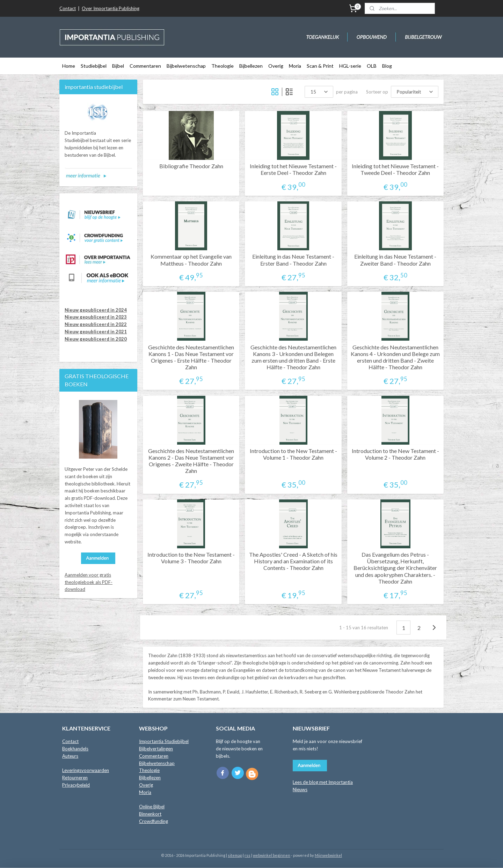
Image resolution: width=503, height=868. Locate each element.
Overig (276, 66)
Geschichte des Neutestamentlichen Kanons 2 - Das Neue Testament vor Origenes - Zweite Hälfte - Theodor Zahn (191, 461)
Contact (68, 8)
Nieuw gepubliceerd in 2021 (96, 332)
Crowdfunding (154, 821)
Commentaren (145, 66)
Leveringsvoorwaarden (86, 770)
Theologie (223, 66)
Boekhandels (75, 749)
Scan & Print (320, 66)
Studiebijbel (94, 66)
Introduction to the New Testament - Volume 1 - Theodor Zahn (293, 454)
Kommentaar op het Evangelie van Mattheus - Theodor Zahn (191, 260)
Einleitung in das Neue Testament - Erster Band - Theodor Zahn (293, 260)
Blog (387, 66)
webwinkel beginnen (272, 855)
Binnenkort (150, 814)
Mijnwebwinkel (328, 855)
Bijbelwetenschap (186, 66)
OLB (372, 66)
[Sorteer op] (415, 92)
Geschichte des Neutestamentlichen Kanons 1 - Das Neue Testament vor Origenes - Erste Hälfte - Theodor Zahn (191, 357)
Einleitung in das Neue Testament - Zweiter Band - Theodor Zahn (395, 260)
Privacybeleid (76, 785)
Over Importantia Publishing (111, 8)
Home (69, 66)
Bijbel (118, 66)
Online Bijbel (152, 807)
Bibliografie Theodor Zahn (191, 166)
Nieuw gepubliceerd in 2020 (96, 339)
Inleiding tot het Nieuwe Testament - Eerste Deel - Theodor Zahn (293, 169)
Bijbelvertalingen (156, 749)
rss (247, 855)
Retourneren (75, 778)
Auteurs (70, 756)
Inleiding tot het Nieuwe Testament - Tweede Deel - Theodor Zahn (395, 169)
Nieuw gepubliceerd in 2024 (96, 310)
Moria (295, 66)
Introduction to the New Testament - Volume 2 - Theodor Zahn (395, 454)
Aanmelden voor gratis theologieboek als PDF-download (89, 582)
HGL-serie (350, 66)
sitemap (235, 855)
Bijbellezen (251, 66)
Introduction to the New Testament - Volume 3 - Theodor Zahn (191, 558)
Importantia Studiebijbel (164, 741)
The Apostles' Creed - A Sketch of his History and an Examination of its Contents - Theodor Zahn (293, 561)
